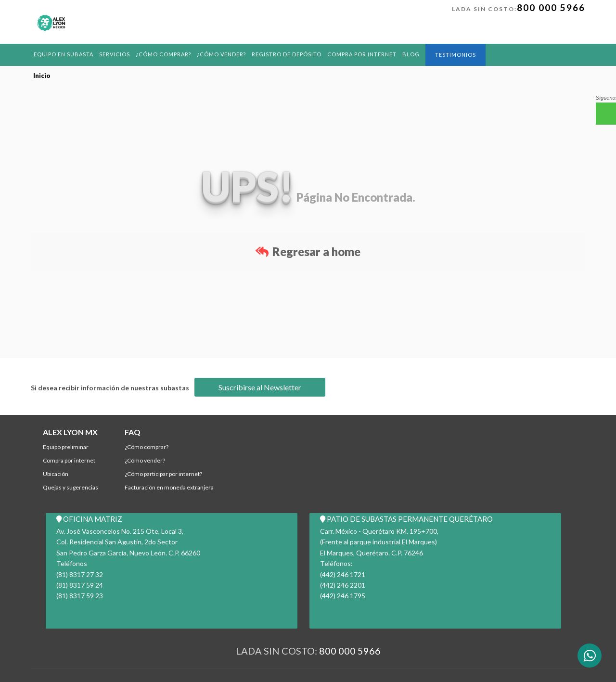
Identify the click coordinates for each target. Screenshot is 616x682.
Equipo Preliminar (66, 447)
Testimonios (456, 55)
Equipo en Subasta (64, 54)
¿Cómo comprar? (163, 54)
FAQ (133, 432)
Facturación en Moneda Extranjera (169, 487)
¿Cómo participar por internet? (163, 474)
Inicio (42, 76)
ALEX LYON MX (70, 432)
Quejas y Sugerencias (71, 487)
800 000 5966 (551, 7)
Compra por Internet (362, 54)
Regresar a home (308, 251)
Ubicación (56, 474)
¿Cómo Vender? (221, 54)
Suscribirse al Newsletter (260, 387)
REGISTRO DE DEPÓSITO (287, 54)
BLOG (411, 54)
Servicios (115, 54)
